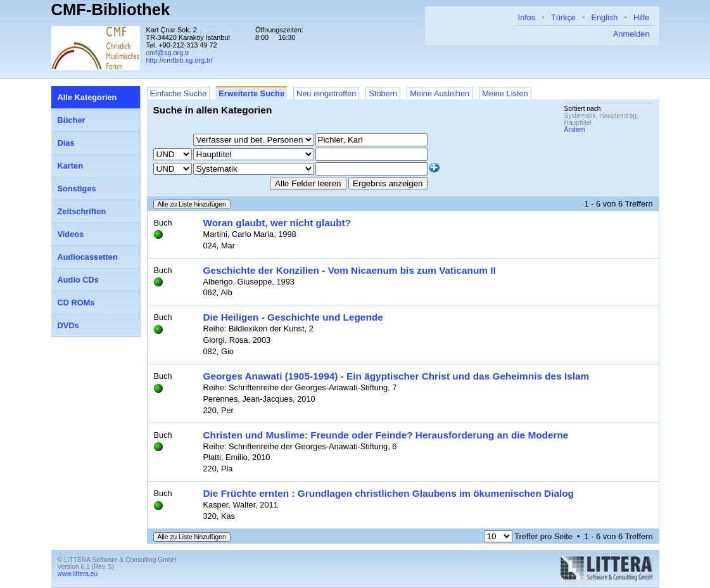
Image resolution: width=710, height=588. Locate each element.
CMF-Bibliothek (111, 10)
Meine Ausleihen (440, 93)
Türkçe (563, 17)
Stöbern (383, 93)
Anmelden (631, 34)
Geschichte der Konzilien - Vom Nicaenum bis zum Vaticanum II (350, 270)
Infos (527, 17)
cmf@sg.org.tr (168, 53)
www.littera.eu (78, 574)
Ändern (575, 130)
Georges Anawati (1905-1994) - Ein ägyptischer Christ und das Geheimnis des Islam (396, 376)
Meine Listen (505, 93)
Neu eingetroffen (326, 93)
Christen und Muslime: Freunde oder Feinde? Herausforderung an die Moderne (386, 435)
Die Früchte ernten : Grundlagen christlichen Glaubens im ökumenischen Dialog (389, 493)
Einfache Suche (179, 93)
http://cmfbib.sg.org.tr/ (180, 60)
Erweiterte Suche (251, 93)
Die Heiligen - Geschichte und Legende (293, 317)
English (604, 17)
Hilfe (642, 17)
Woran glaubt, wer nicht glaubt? (277, 223)
